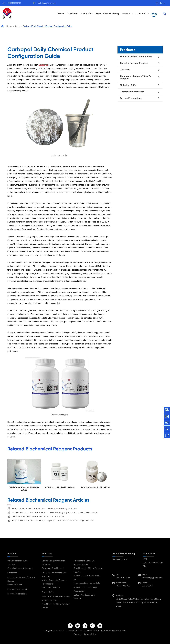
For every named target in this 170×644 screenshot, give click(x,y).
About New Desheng (107, 13)
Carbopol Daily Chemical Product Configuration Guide (47, 26)
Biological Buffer (128, 85)
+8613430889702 (14, 3)
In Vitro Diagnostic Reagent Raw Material (54, 582)
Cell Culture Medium (51, 588)
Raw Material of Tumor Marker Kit (87, 577)
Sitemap (78, 634)
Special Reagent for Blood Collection (54, 563)
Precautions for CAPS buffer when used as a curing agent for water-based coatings (54, 512)
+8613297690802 (123, 578)
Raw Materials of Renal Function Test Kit (84, 563)
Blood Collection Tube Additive (136, 57)
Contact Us (142, 13)
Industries (87, 13)
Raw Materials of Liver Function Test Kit (56, 606)
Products (73, 13)
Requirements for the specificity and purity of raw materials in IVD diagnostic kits (53, 520)
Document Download (153, 562)
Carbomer (125, 69)
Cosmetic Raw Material (132, 92)
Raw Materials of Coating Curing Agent (85, 589)
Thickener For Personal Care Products (54, 575)
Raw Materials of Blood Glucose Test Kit (88, 570)
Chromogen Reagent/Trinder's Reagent (135, 77)
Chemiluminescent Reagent (134, 63)
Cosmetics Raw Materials (53, 568)
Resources (127, 13)
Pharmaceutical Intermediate (87, 583)
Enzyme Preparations (131, 98)
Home (62, 13)
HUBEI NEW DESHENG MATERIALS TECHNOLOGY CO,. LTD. (82, 631)
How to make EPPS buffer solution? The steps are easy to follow (44, 509)
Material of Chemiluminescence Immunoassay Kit (56, 598)
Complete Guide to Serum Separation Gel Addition (38, 516)
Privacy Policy (90, 634)
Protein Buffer (48, 592)
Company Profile (120, 559)
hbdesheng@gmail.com (47, 3)
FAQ (145, 559)
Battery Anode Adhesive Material (85, 597)
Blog (154, 13)
